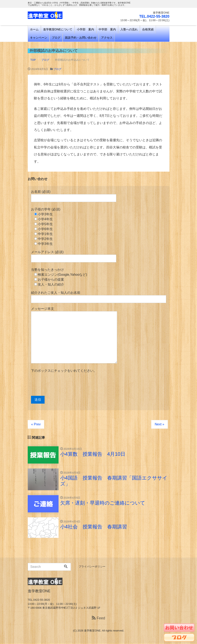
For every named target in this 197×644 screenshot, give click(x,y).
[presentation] (62, 385)
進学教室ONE (92, 631)
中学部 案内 (107, 29)
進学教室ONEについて (58, 29)
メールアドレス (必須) (74, 256)
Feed (98, 619)
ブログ (56, 38)
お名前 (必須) (74, 196)
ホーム (34, 29)
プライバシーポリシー (92, 567)
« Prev (36, 424)
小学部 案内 (85, 29)
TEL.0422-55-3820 (154, 16)
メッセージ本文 (74, 335)
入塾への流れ (129, 29)
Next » (159, 424)
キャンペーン (39, 38)
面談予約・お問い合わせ (81, 38)
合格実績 (148, 29)
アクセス (107, 38)
